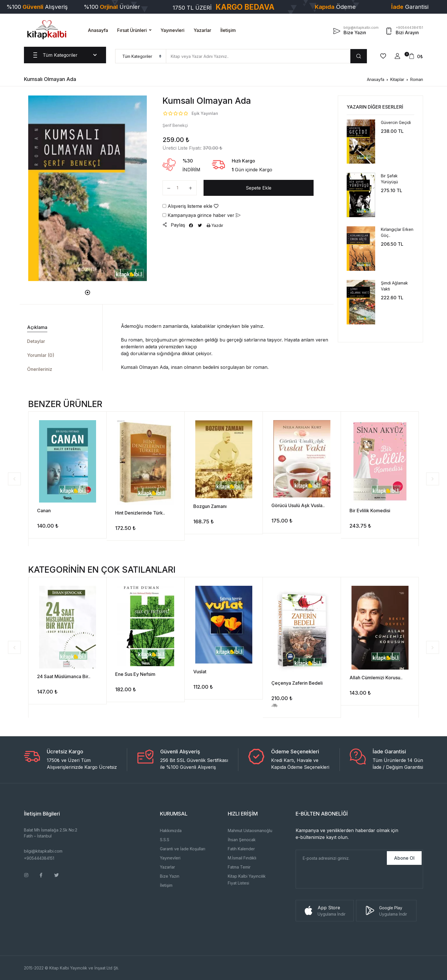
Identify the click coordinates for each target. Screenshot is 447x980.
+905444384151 (39, 858)
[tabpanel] (88, 188)
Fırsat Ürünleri (132, 30)
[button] (397, 56)
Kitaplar (397, 79)
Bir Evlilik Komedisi (370, 511)
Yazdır (215, 225)
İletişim (228, 30)
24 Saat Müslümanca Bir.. (64, 676)
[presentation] (339, 877)
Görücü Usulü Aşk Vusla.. (298, 505)
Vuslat (200, 672)
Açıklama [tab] (37, 327)
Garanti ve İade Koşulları (183, 849)
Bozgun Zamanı (210, 506)
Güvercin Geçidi (396, 122)
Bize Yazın (170, 876)
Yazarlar (202, 30)
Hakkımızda (171, 830)
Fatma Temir (239, 867)
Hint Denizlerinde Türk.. (140, 513)
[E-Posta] (341, 858)
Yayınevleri (172, 30)
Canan (44, 511)
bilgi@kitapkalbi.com (43, 851)
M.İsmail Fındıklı (242, 858)
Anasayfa (98, 30)
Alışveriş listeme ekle (190, 206)
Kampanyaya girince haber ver (201, 215)
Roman (417, 79)
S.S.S (165, 840)
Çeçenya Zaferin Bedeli (297, 683)
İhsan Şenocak (242, 840)
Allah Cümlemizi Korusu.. (376, 678)
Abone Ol (404, 858)
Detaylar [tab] (36, 341)
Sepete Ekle (259, 188)
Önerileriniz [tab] (40, 369)
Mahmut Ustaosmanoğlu (250, 830)
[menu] (141, 56)
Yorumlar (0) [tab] (41, 355)
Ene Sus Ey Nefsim (135, 674)
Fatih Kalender (241, 849)
